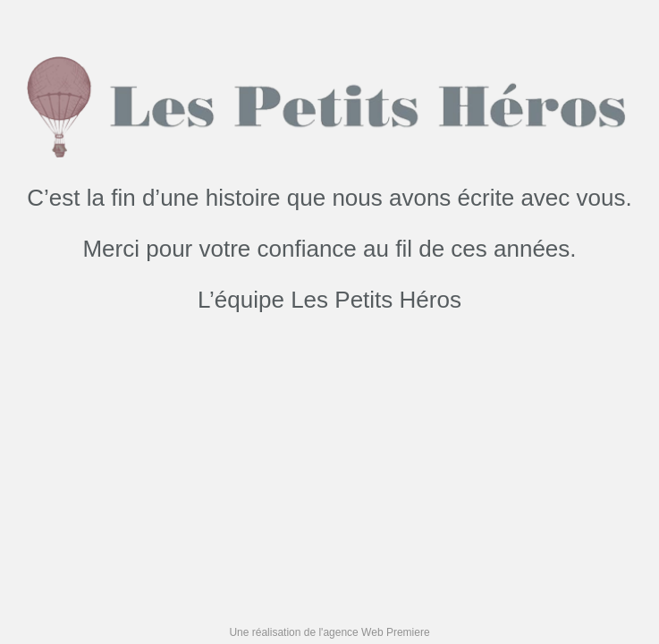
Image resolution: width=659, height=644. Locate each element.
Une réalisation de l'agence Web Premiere (329, 632)
